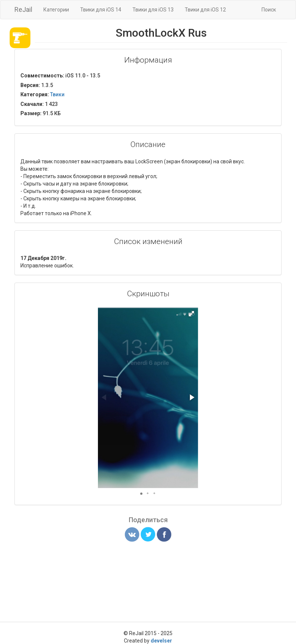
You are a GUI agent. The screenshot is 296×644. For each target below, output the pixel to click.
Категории (56, 10)
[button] (191, 314)
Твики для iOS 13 (153, 10)
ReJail (23, 9)
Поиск (269, 10)
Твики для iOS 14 (101, 10)
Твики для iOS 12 (205, 10)
